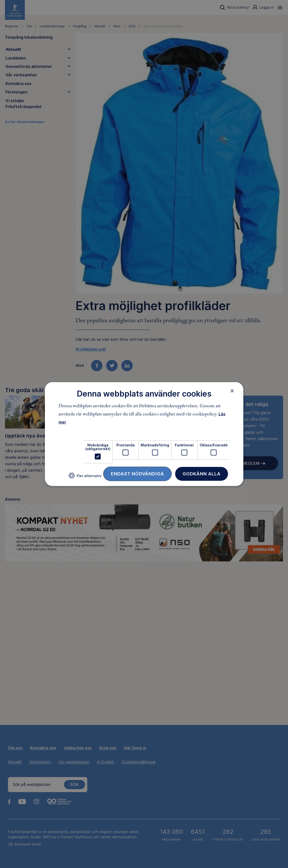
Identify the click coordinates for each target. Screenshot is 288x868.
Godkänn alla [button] (202, 474)
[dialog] (144, 434)
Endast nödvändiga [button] (137, 474)
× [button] (232, 391)
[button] (85, 477)
